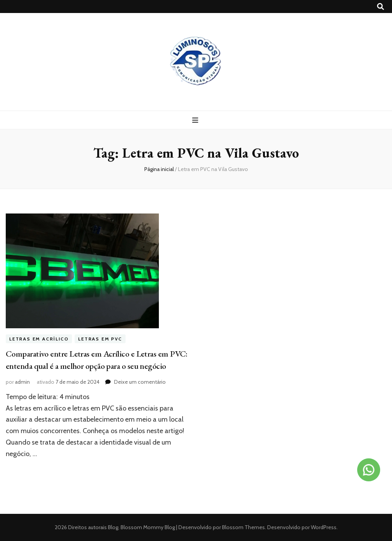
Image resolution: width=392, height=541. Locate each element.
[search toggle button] (381, 7)
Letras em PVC (100, 339)
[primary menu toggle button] (196, 120)
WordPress (324, 527)
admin (22, 382)
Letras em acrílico (39, 339)
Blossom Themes (243, 527)
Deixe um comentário (140, 382)
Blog (113, 527)
